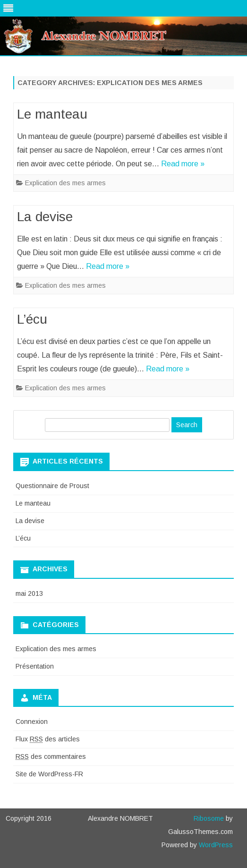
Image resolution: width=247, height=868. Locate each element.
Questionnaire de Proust (52, 486)
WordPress (215, 845)
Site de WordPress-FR (49, 774)
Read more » (183, 164)
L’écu (32, 319)
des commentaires (51, 756)
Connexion (32, 722)
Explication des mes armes (65, 183)
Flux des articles (48, 739)
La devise (45, 217)
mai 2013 (29, 593)
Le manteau (52, 114)
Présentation (35, 666)
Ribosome (209, 818)
